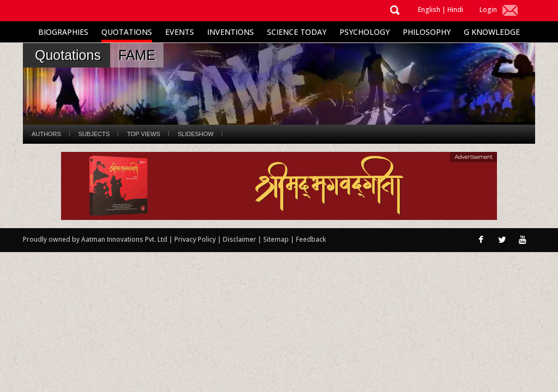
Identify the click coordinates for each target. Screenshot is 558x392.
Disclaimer (239, 239)
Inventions (231, 32)
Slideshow (196, 134)
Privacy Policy (196, 239)
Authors (46, 134)
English (429, 10)
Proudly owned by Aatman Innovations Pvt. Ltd (95, 239)
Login (488, 10)
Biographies (63, 32)
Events (180, 32)
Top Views (144, 134)
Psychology (365, 32)
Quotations (127, 32)
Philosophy (427, 32)
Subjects (94, 134)
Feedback (311, 239)
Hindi (455, 10)
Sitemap (277, 239)
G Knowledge (492, 32)
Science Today (297, 32)
